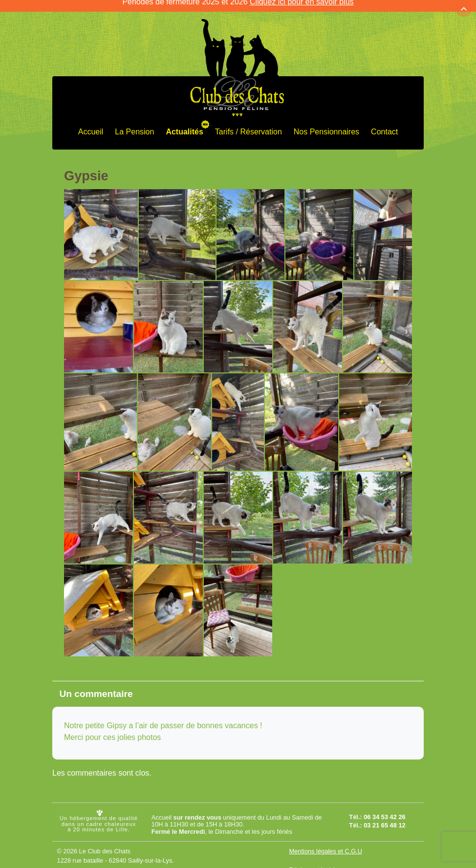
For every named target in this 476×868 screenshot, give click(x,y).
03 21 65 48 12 (384, 819)
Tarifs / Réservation (249, 125)
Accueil (91, 125)
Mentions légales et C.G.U (326, 844)
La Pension (134, 125)
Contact (384, 125)
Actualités (184, 125)
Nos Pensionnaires (326, 125)
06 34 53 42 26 (384, 810)
